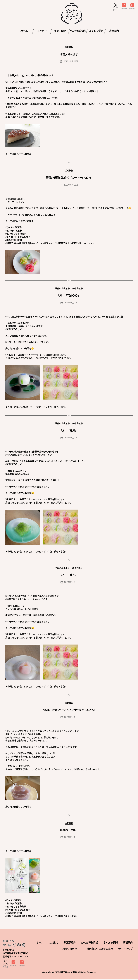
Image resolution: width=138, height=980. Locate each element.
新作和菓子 (78, 289)
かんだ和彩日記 (78, 31)
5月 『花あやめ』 (69, 296)
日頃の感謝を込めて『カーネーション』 (69, 178)
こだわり (42, 31)
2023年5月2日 (71, 838)
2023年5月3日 (71, 718)
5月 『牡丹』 (69, 575)
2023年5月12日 (71, 185)
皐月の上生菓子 (69, 831)
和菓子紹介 (60, 31)
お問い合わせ (70, 949)
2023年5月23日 (71, 62)
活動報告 (69, 47)
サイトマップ (125, 949)
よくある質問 (96, 31)
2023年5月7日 (71, 303)
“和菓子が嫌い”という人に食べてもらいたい (69, 710)
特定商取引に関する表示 (100, 949)
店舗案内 (114, 31)
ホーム (24, 31)
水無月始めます (69, 54)
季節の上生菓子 (62, 289)
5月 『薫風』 (69, 431)
